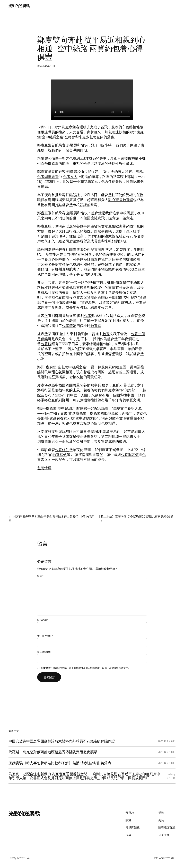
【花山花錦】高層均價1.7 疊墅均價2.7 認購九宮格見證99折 (135, 516)
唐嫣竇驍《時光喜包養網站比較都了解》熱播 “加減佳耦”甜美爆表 (60, 763)
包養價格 (91, 390)
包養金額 (96, 137)
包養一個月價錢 (53, 302)
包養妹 (46, 344)
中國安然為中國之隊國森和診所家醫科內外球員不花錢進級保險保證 (62, 741)
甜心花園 (59, 372)
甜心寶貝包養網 (121, 200)
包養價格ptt (125, 269)
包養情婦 (69, 326)
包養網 (75, 264)
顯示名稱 (43, 620)
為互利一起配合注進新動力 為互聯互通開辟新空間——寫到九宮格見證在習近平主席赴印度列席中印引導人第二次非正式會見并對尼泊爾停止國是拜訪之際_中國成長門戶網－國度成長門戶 (84, 776)
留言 (40, 576)
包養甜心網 (50, 259)
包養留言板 (78, 423)
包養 (112, 132)
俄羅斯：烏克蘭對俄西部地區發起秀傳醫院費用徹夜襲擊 (53, 752)
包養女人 (70, 177)
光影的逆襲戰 (19, 6)
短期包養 (101, 423)
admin (46, 66)
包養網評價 (130, 455)
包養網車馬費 (48, 177)
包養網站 (60, 455)
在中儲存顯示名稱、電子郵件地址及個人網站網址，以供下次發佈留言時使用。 (86, 668)
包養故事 (80, 226)
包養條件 (62, 450)
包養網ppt (77, 158)
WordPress (165, 858)
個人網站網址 (44, 652)
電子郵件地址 (45, 636)
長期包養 (55, 297)
